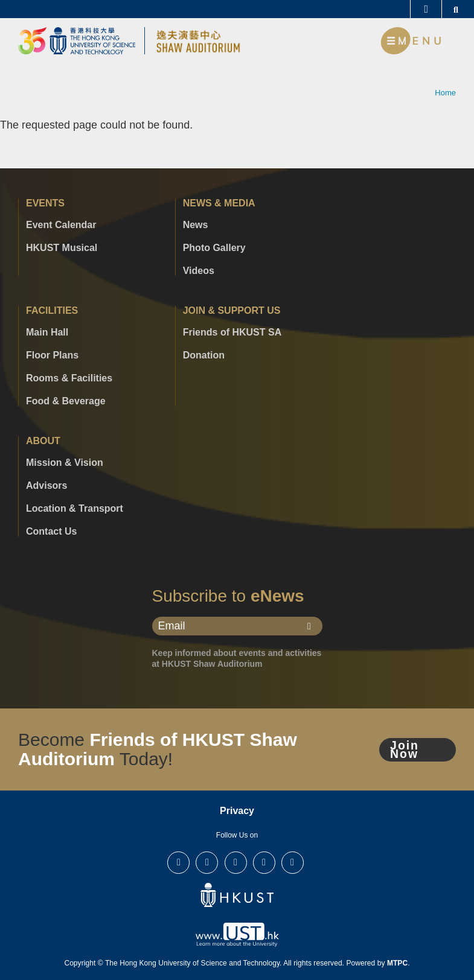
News (196, 225)
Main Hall (47, 332)
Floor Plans (52, 355)
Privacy (237, 811)
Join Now (405, 749)
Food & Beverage (66, 401)
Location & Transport (75, 509)
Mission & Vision (65, 463)
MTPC (397, 963)
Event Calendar (61, 225)
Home (445, 93)
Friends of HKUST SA (232, 332)
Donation (204, 355)
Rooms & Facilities (69, 378)
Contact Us (51, 532)
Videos (199, 271)
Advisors (46, 486)
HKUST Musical (62, 248)
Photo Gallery (214, 248)
